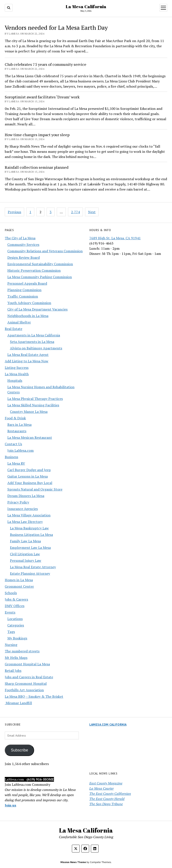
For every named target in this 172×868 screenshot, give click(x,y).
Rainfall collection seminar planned (37, 167)
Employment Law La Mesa (30, 548)
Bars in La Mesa (19, 425)
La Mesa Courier (102, 788)
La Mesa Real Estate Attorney (33, 567)
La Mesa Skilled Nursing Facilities (33, 405)
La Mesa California (86, 6)
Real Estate (13, 329)
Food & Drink (15, 418)
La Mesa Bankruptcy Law (29, 528)
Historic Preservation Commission (34, 270)
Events (10, 612)
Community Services (23, 245)
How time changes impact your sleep (37, 135)
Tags (11, 632)
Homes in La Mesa (19, 580)
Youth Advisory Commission (29, 303)
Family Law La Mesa (25, 541)
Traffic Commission (23, 296)
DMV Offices (15, 606)
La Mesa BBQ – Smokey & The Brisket (34, 696)
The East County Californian (110, 794)
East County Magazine (106, 783)
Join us (10, 805)
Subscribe (19, 750)
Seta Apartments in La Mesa (32, 342)
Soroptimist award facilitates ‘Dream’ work (42, 97)
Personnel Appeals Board (27, 283)
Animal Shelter (19, 322)
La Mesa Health (17, 374)
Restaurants (17, 431)
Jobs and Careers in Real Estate (29, 677)
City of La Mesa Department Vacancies (37, 309)
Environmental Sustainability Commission (40, 264)
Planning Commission (24, 290)
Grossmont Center (19, 586)
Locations (15, 619)
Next (92, 212)
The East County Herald (107, 799)
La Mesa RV (16, 463)
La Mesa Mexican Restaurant (30, 437)
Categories (16, 625)
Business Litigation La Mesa (31, 535)
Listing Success (17, 368)
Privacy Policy (18, 502)
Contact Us (13, 444)
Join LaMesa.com (21, 450)
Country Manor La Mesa (29, 412)
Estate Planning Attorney (30, 573)
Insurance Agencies (23, 509)
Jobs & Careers (16, 599)
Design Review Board (24, 257)
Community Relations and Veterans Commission (45, 251)
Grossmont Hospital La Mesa (27, 664)
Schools (11, 593)
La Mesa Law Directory (25, 522)
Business (11, 457)
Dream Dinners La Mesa (26, 496)
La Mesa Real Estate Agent (28, 355)
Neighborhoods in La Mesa (28, 316)
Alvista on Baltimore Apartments (36, 348)
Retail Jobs (13, 671)
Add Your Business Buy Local (30, 483)
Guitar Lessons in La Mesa (28, 476)
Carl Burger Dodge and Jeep (29, 470)
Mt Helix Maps (16, 658)
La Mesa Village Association (29, 515)
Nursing (11, 645)
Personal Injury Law (26, 560)
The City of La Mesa (20, 238)
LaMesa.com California (108, 724)
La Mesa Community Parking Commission (40, 277)
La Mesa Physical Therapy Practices (35, 399)
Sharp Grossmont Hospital (26, 683)
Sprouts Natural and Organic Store (35, 489)
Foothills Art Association (24, 690)
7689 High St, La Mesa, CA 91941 (115, 238)
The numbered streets (22, 651)
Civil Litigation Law (25, 554)
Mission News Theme (73, 862)
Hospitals (15, 380)
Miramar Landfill (18, 703)
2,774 (75, 212)
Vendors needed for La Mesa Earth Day (56, 28)
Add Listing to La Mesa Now (27, 361)
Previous (14, 212)
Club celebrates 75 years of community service (46, 64)
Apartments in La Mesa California (34, 335)
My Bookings (17, 638)
